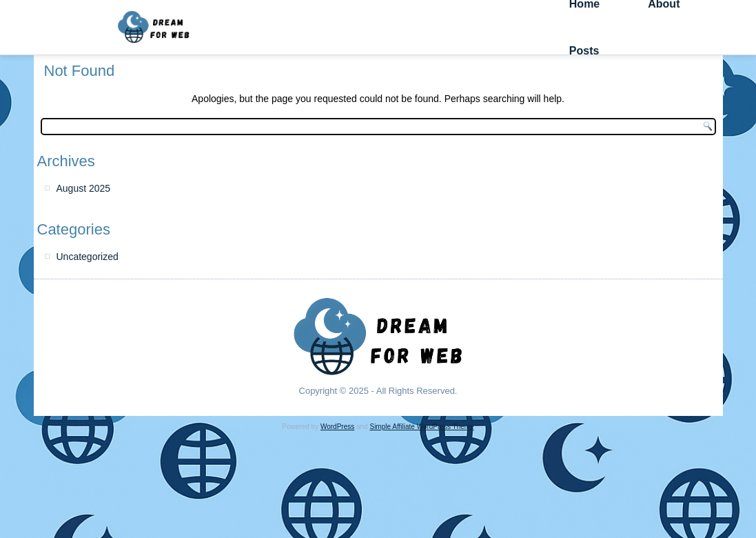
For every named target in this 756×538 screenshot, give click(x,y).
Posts (584, 51)
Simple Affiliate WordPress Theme (421, 427)
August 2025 (84, 188)
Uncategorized (88, 257)
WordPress (337, 427)
